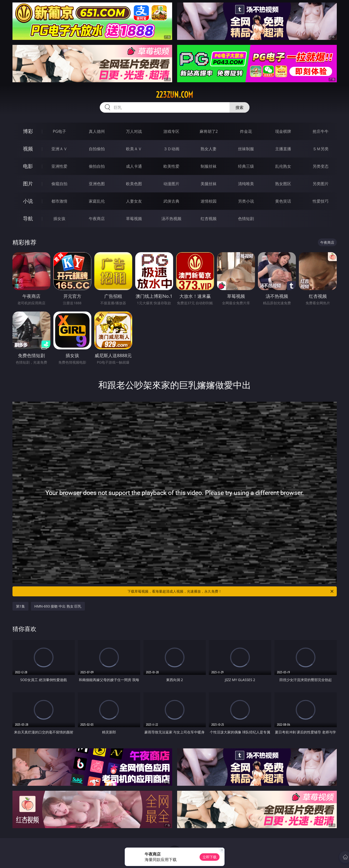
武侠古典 (171, 201)
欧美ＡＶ (134, 149)
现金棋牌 (283, 131)
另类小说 (246, 201)
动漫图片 (171, 184)
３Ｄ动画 (171, 149)
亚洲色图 (97, 184)
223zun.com (174, 95)
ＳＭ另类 (321, 149)
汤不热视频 (171, 219)
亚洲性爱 (59, 166)
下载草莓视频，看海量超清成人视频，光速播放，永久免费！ (231, 591)
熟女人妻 (209, 149)
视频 (28, 149)
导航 (28, 218)
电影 (28, 166)
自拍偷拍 (97, 149)
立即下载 (210, 857)
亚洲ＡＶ (59, 149)
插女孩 (59, 219)
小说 (28, 201)
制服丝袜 (209, 166)
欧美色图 (134, 184)
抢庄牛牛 (321, 131)
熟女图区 (283, 184)
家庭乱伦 (97, 201)
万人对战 (134, 131)
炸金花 (246, 131)
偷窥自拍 (59, 184)
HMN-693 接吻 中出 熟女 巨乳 (58, 606)
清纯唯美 (246, 184)
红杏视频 (209, 219)
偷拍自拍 (97, 166)
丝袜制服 (246, 149)
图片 (28, 184)
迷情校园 (209, 201)
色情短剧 (246, 219)
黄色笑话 (283, 201)
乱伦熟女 (283, 166)
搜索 (239, 107)
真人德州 (97, 131)
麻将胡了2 (209, 131)
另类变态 (321, 166)
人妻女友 (134, 201)
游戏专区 (171, 131)
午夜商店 (97, 219)
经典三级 (246, 166)
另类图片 (321, 184)
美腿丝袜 (209, 184)
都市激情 (59, 201)
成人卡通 (134, 166)
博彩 (28, 131)
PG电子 (59, 131)
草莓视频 (134, 219)
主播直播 (283, 149)
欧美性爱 (171, 166)
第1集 (20, 606)
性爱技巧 (321, 201)
